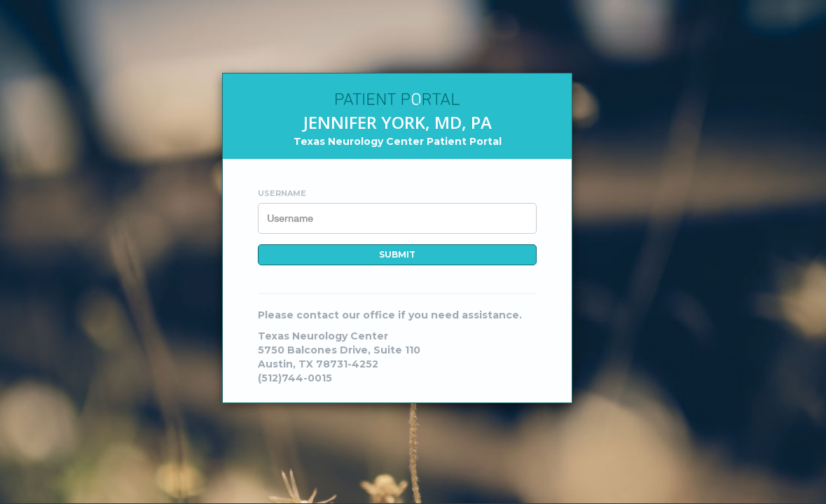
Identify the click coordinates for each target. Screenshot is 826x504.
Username (282, 193)
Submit (397, 254)
